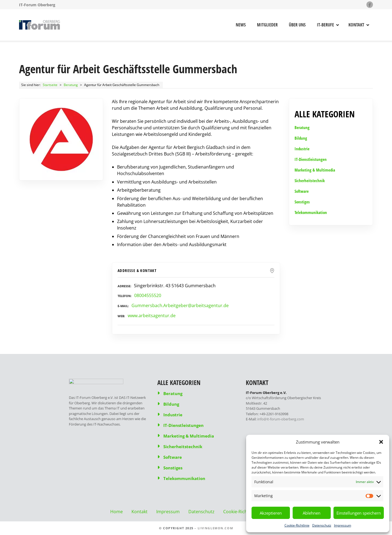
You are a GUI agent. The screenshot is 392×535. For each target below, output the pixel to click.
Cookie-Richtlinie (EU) (245, 512)
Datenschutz (322, 525)
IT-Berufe (325, 25)
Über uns (297, 25)
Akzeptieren (271, 513)
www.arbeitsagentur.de (152, 316)
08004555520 (148, 295)
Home (117, 512)
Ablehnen (312, 513)
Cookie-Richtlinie (297, 525)
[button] (381, 442)
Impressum (343, 525)
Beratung (71, 85)
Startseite (50, 85)
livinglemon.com (215, 528)
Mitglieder (267, 25)
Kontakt (356, 25)
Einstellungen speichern (359, 513)
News (241, 25)
